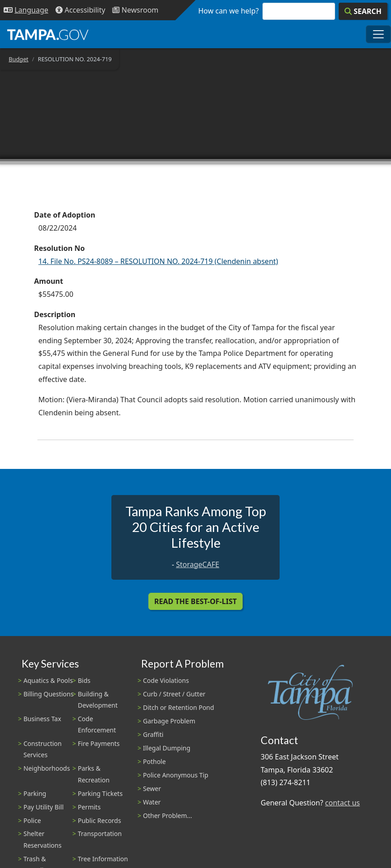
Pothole (154, 761)
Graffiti (153, 734)
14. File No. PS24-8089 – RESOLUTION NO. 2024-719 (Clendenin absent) (158, 261)
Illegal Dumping (167, 748)
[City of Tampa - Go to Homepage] (48, 34)
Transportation (100, 834)
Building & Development (98, 700)
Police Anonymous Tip (176, 775)
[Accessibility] (80, 10)
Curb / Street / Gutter (174, 694)
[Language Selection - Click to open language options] (26, 10)
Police (32, 820)
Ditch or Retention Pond (179, 707)
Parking (35, 793)
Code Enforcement (97, 724)
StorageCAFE (198, 564)
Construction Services (43, 749)
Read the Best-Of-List (195, 601)
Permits (90, 807)
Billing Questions (48, 694)
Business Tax (42, 719)
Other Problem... (168, 816)
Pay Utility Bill (44, 807)
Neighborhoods (47, 768)
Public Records (100, 820)
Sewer (152, 788)
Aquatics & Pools (48, 680)
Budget (18, 59)
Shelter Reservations (42, 839)
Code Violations (166, 680)
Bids (84, 680)
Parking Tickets (100, 793)
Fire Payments (99, 743)
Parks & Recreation (94, 774)
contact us (343, 803)
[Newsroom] (135, 10)
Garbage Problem (169, 721)
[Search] (363, 11)
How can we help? (229, 11)
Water (152, 802)
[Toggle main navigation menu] (378, 34)
